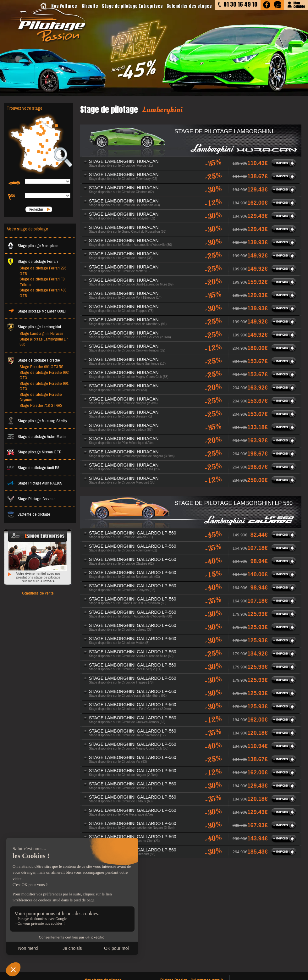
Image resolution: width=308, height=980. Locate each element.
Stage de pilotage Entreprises (132, 6)
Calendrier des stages (189, 6)
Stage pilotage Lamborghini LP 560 (44, 342)
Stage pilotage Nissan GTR (34, 452)
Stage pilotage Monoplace (33, 246)
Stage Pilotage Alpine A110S (35, 483)
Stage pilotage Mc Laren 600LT (37, 311)
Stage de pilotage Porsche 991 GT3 (44, 386)
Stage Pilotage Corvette (31, 499)
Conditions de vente (38, 593)
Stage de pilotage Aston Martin (37, 437)
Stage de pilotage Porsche (33, 360)
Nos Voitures (64, 6)
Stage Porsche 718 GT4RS (41, 405)
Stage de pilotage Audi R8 (33, 468)
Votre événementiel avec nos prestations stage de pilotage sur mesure (38, 577)
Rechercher (36, 209)
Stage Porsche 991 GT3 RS (41, 367)
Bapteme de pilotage (29, 514)
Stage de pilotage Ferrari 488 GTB (43, 293)
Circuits (90, 6)
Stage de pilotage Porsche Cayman (41, 397)
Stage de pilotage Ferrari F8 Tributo (42, 282)
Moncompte (299, 4)
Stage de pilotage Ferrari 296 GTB (43, 271)
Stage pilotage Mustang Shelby (37, 421)
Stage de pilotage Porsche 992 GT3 (44, 375)
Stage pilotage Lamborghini (34, 327)
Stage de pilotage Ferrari (32, 261)
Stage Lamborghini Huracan (41, 333)
